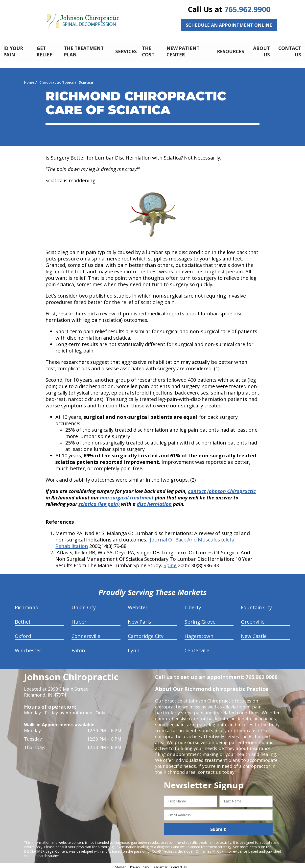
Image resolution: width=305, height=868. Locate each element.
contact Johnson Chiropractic (222, 488)
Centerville (197, 648)
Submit (218, 826)
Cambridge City (146, 633)
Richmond (27, 605)
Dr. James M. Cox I (211, 849)
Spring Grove (200, 619)
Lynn (134, 648)
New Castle (254, 633)
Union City (84, 605)
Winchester (28, 648)
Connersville (86, 633)
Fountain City (256, 605)
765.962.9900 (247, 9)
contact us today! (216, 769)
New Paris (140, 619)
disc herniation (154, 501)
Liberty (193, 605)
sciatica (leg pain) (99, 501)
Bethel (22, 619)
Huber (79, 619)
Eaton (78, 648)
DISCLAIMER (34, 849)
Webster (138, 605)
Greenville (253, 619)
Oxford (23, 633)
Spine (170, 563)
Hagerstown (199, 633)
